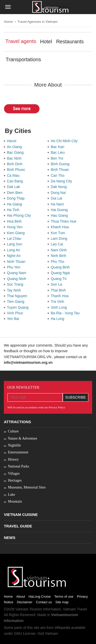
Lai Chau (15, 238)
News (10, 538)
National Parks (19, 466)
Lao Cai (58, 244)
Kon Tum (59, 233)
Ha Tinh (14, 210)
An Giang (15, 147)
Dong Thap (17, 198)
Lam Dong (60, 238)
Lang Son (16, 244)
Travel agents (21, 41)
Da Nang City (62, 181)
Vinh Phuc (16, 313)
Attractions (17, 422)
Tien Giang (17, 302)
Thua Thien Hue (65, 221)
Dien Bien (16, 193)
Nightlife (14, 445)
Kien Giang (17, 233)
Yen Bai (14, 319)
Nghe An (15, 256)
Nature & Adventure (23, 438)
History (13, 459)
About (21, 596)
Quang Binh (61, 267)
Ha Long (58, 319)
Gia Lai (57, 198)
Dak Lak (14, 187)
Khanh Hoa (61, 227)
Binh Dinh (16, 164)
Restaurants (70, 41)
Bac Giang (16, 152)
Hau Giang (60, 215)
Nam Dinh (60, 250)
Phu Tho (58, 262)
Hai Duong (60, 210)
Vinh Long (60, 307)
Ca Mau (14, 175)
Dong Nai (59, 193)
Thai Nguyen (18, 296)
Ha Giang (15, 204)
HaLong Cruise (40, 596)
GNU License (25, 633)
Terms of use (64, 596)
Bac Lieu (59, 152)
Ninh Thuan (17, 262)
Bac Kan (58, 147)
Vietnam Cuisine (21, 515)
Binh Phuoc (17, 170)
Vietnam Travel (75, 609)
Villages (14, 474)
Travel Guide (18, 526)
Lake (12, 495)
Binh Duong (61, 164)
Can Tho (58, 175)
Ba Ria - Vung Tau (66, 313)
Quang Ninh (18, 279)
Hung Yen (16, 227)
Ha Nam (58, 204)
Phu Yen (15, 267)
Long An (14, 250)
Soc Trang (16, 284)
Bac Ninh (15, 158)
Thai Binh (59, 290)
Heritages (15, 480)
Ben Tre (58, 158)
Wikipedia (62, 628)
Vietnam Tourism (29, 609)
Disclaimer (25, 602)
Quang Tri (60, 279)
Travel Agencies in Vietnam (38, 22)
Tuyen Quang (19, 307)
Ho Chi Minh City (65, 141)
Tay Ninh (15, 290)
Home (8, 22)
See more (22, 108)
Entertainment (18, 452)
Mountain (15, 501)
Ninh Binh (59, 256)
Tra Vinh (58, 302)
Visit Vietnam (48, 633)
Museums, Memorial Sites (27, 487)
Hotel (46, 41)
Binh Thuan (61, 170)
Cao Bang (16, 181)
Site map (62, 602)
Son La (57, 284)
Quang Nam (18, 273)
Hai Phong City (20, 215)
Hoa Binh (15, 221)
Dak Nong (60, 187)
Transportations (23, 59)
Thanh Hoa (61, 296)
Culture (13, 431)
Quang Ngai (61, 273)
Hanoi (13, 141)
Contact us (44, 602)
